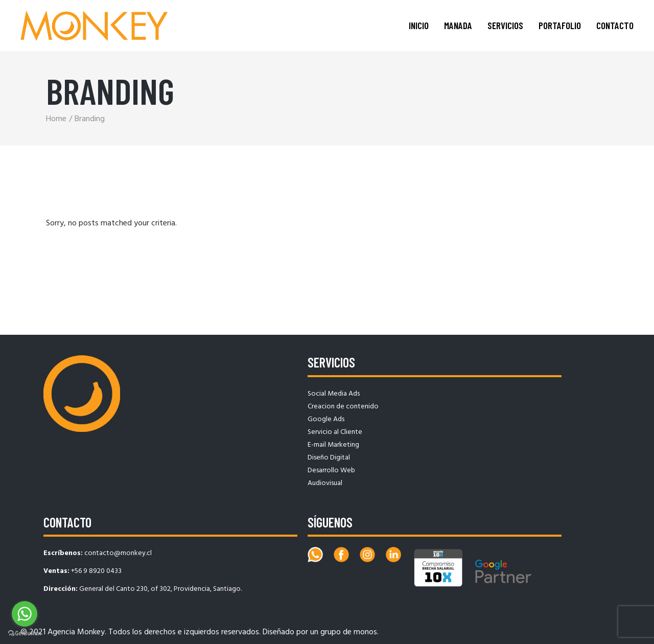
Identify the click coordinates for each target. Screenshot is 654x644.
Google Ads (326, 419)
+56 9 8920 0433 (96, 571)
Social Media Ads (334, 394)
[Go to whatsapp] (25, 614)
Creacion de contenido (343, 407)
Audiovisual (325, 483)
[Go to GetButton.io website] (25, 634)
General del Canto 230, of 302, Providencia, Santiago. (160, 589)
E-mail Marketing (333, 445)
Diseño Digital (329, 458)
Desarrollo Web (331, 470)
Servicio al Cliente (335, 432)
